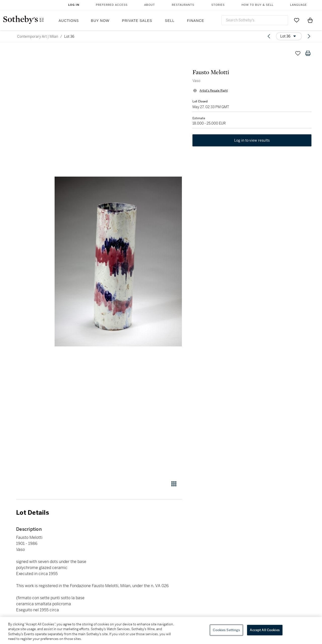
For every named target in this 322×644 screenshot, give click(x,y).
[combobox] (255, 20)
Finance (195, 21)
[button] (118, 261)
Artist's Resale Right (213, 91)
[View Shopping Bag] (310, 20)
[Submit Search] (282, 20)
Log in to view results (252, 141)
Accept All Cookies (265, 630)
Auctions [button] (69, 21)
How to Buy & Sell (257, 5)
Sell (170, 21)
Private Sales (137, 21)
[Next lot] (309, 36)
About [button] (150, 5)
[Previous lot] (269, 36)
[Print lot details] (308, 53)
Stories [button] (218, 5)
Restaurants (183, 5)
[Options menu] (289, 36)
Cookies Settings (226, 630)
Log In (74, 5)
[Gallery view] (174, 484)
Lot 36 (69, 36)
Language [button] (298, 5)
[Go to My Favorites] (297, 20)
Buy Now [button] (100, 21)
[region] (161, 630)
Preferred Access (112, 5)
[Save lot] (298, 53)
